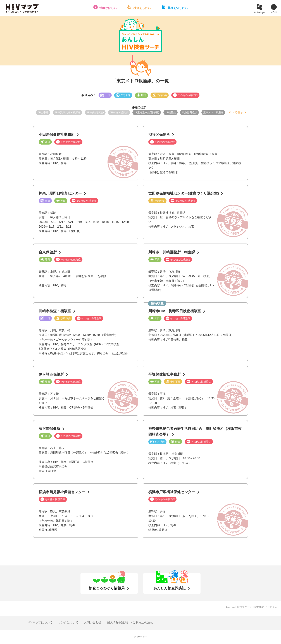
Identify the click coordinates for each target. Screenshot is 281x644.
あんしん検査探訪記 (170, 588)
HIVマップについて (40, 622)
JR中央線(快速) (95, 112)
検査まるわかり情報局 (107, 588)
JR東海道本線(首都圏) (147, 112)
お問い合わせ (93, 622)
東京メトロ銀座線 (213, 112)
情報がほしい (108, 8)
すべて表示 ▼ (238, 112)
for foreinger (260, 12)
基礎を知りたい (178, 8)
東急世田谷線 (189, 112)
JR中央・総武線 (119, 112)
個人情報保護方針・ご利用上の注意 (130, 622)
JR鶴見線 (171, 112)
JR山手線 (43, 112)
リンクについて (68, 622)
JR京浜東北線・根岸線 (67, 112)
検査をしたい (142, 8)
